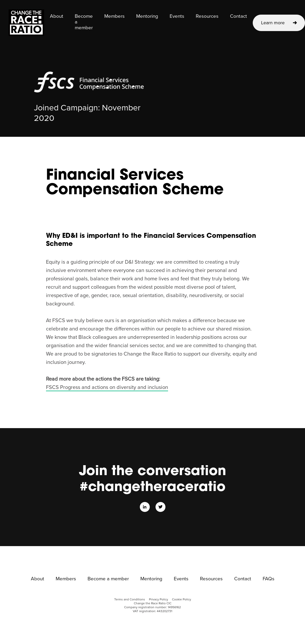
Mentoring (147, 16)
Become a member (84, 22)
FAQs (269, 579)
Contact (238, 16)
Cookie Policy (182, 599)
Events (177, 16)
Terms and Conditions (130, 599)
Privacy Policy (159, 599)
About (57, 16)
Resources (207, 16)
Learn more (273, 23)
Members (114, 16)
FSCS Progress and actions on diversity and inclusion (107, 387)
